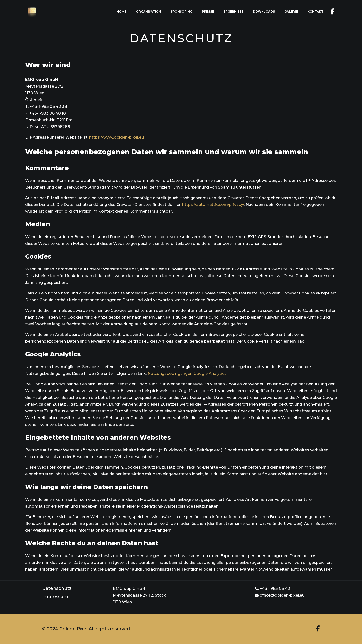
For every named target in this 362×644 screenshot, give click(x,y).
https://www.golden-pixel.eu (116, 137)
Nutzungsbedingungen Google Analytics (187, 373)
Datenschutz (57, 588)
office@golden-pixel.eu (280, 595)
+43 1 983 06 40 (272, 589)
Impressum (55, 597)
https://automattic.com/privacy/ (213, 205)
